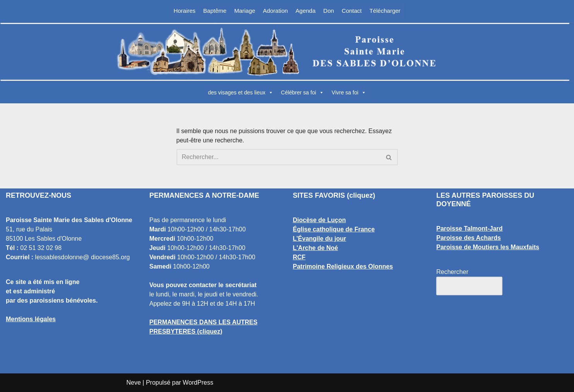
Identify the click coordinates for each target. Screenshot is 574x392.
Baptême (215, 11)
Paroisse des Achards (469, 238)
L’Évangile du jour (320, 239)
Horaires (184, 11)
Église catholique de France (334, 229)
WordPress (198, 383)
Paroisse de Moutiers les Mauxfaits (488, 247)
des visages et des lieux (241, 92)
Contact (352, 11)
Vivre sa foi (349, 92)
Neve (134, 383)
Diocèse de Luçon (320, 220)
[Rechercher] (278, 157)
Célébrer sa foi (302, 92)
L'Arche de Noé (316, 248)
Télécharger (385, 11)
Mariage (245, 11)
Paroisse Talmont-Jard (469, 229)
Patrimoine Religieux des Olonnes (343, 266)
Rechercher (452, 272)
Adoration (275, 11)
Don (329, 11)
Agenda (306, 11)
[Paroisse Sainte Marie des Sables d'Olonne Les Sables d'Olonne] (287, 52)
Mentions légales (31, 319)
